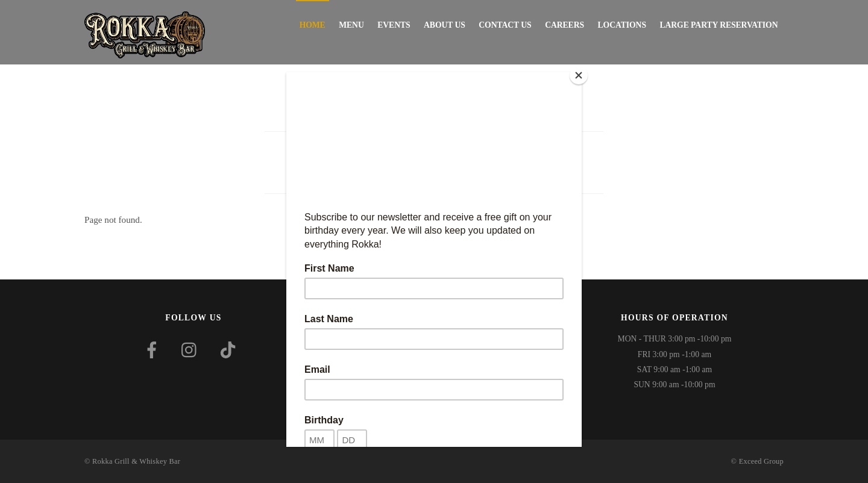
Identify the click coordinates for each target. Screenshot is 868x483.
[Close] (579, 75)
